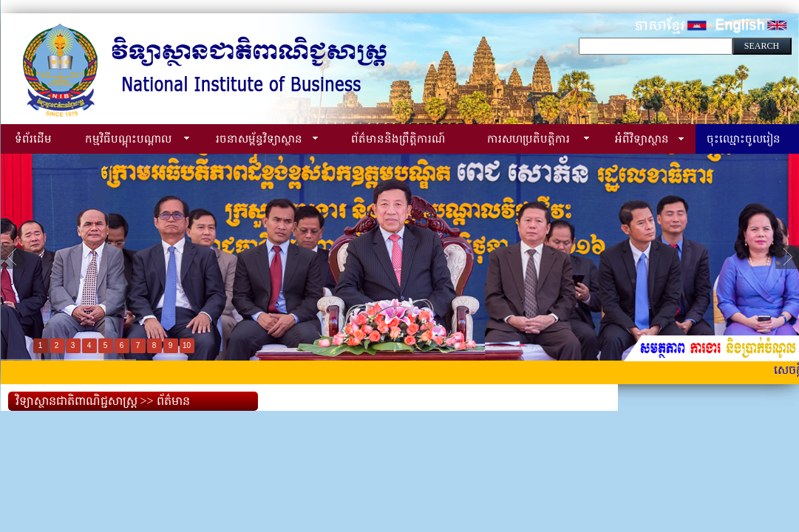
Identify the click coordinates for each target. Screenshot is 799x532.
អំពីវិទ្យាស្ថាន (642, 139)
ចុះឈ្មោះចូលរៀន (744, 139)
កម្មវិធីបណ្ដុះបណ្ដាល (128, 139)
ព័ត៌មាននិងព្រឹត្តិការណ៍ (398, 139)
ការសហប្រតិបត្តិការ (528, 139)
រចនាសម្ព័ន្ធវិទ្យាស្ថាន (259, 139)
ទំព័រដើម (33, 139)
